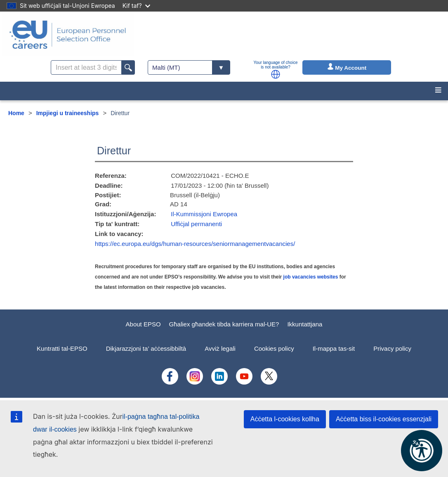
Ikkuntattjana (305, 324)
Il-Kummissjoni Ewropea (204, 214)
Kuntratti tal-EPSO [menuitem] (62, 348)
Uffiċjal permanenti (196, 224)
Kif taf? (136, 6)
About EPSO (143, 324)
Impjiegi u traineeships (68, 113)
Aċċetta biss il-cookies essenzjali (384, 419)
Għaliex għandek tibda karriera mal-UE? (224, 324)
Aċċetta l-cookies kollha (285, 419)
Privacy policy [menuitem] (392, 348)
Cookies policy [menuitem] (274, 348)
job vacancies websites (311, 277)
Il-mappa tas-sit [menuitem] (334, 348)
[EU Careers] (68, 35)
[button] (276, 74)
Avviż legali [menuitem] (220, 348)
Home (16, 113)
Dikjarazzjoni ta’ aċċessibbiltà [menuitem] (146, 348)
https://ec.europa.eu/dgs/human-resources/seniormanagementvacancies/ (195, 244)
